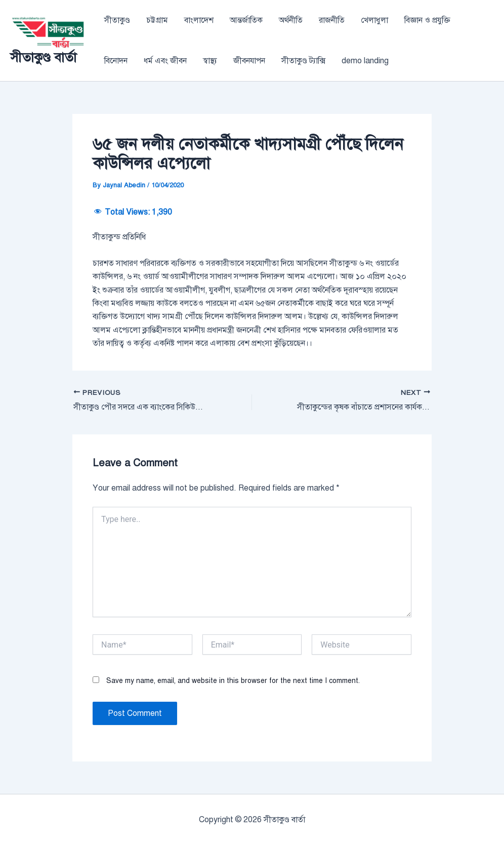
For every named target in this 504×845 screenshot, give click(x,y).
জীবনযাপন (249, 61)
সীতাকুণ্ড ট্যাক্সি (303, 61)
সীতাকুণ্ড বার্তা (43, 57)
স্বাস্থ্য (210, 61)
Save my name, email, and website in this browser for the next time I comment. (233, 681)
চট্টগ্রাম (157, 20)
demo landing (365, 61)
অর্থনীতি (291, 20)
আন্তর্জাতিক (246, 20)
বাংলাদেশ (199, 20)
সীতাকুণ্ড (117, 20)
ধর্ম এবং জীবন (165, 61)
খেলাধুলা (374, 20)
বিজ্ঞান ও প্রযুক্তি (427, 20)
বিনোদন (116, 61)
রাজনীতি (332, 20)
